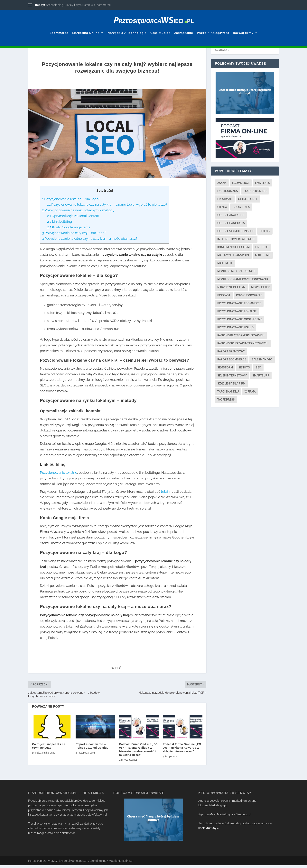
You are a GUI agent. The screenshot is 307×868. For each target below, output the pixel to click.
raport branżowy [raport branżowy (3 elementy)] (231, 354)
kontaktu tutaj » (209, 831)
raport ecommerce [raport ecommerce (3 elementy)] (232, 362)
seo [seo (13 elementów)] (258, 370)
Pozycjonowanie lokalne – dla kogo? (71, 202)
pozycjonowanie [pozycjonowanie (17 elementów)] (249, 298)
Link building (60, 224)
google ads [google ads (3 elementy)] (241, 210)
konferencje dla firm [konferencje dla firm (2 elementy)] (233, 250)
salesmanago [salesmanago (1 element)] (262, 362)
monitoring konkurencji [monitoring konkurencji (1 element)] (236, 274)
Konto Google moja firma (69, 230)
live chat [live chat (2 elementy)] (262, 250)
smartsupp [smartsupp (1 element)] (261, 378)
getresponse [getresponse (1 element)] (248, 202)
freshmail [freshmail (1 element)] (225, 202)
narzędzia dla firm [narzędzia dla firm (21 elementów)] (231, 290)
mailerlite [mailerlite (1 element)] (225, 266)
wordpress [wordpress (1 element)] (226, 402)
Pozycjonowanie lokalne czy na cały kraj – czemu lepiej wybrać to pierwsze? (107, 207)
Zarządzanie (184, 27)
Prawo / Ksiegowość (213, 27)
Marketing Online (86, 27)
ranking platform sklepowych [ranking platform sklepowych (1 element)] (241, 338)
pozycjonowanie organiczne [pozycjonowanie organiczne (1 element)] (240, 322)
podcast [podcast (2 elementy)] (224, 298)
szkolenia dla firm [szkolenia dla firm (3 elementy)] (231, 386)
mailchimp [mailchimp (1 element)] (263, 258)
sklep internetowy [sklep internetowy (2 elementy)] (232, 378)
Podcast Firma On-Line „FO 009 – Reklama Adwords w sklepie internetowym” (182, 750)
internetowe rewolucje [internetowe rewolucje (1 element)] (236, 242)
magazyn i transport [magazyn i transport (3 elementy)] (233, 258)
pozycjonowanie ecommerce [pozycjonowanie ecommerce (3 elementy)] (239, 306)
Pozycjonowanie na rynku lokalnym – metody (78, 213)
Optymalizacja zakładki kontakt (73, 219)
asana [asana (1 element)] (222, 186)
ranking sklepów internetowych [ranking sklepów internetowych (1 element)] (243, 346)
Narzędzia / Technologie (127, 27)
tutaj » (166, 494)
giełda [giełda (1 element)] (222, 210)
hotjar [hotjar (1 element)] (265, 234)
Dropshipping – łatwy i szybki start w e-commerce (78, 5)
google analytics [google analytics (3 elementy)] (231, 218)
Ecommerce (59, 27)
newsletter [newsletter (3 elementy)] (260, 290)
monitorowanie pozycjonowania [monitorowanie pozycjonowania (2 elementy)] (243, 282)
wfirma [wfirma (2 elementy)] (250, 394)
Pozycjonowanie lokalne (59, 475)
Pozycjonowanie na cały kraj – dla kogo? (74, 236)
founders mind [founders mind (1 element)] (255, 194)
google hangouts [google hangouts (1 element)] (231, 226)
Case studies (160, 27)
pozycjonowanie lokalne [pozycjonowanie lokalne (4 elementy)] (237, 314)
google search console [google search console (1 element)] (236, 234)
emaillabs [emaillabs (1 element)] (263, 186)
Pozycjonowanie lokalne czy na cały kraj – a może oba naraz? (90, 241)
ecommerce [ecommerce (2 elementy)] (241, 186)
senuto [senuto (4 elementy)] (244, 370)
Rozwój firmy (243, 27)
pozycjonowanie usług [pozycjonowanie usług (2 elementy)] (235, 330)
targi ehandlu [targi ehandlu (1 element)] (228, 394)
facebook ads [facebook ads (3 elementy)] (228, 194)
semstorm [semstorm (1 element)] (225, 370)
